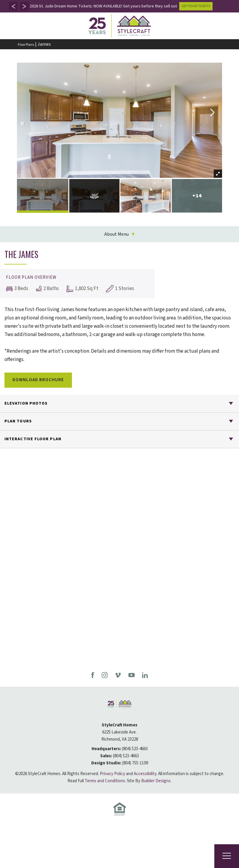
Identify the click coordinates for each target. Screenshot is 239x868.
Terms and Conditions (105, 781)
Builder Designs (156, 781)
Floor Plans (26, 45)
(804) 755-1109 (135, 763)
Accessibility (145, 774)
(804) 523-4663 (135, 749)
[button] (13, 6)
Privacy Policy (113, 774)
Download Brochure (38, 380)
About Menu (117, 234)
